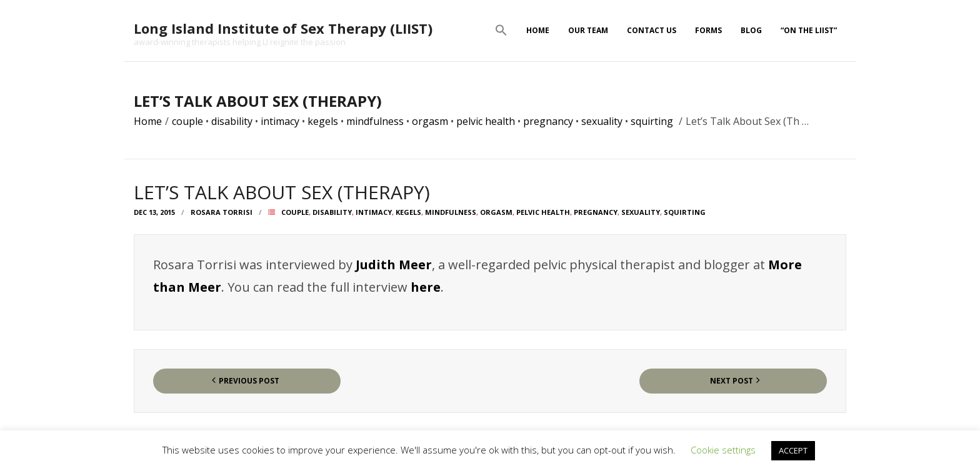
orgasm (430, 121)
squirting (652, 121)
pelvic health (486, 121)
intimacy (280, 121)
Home (538, 30)
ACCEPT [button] (793, 450)
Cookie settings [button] (723, 450)
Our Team (588, 30)
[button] (501, 31)
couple (187, 121)
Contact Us (652, 30)
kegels (323, 121)
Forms (708, 30)
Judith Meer (394, 265)
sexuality (602, 121)
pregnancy (548, 121)
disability (232, 121)
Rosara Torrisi (222, 212)
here (426, 287)
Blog (751, 30)
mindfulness (375, 121)
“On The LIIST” (809, 30)
